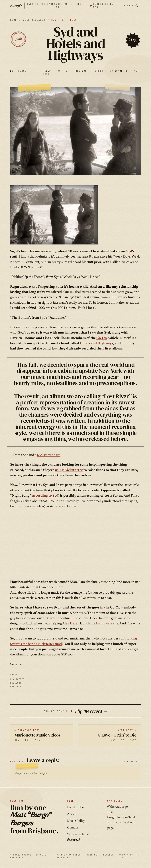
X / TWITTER (18, 679)
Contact (73, 828)
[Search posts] (131, 6)
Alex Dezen (71, 624)
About (72, 814)
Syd (129, 251)
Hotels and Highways (96, 343)
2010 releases (34, 20)
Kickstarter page (49, 455)
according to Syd (45, 496)
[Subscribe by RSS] (104, 6)
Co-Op (102, 338)
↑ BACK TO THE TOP (129, 856)
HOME (14, 20)
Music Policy (76, 821)
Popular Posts (76, 808)
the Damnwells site (104, 624)
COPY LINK (17, 686)
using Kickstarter (69, 470)
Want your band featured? (78, 837)
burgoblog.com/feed (121, 817)
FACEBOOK (16, 683)
